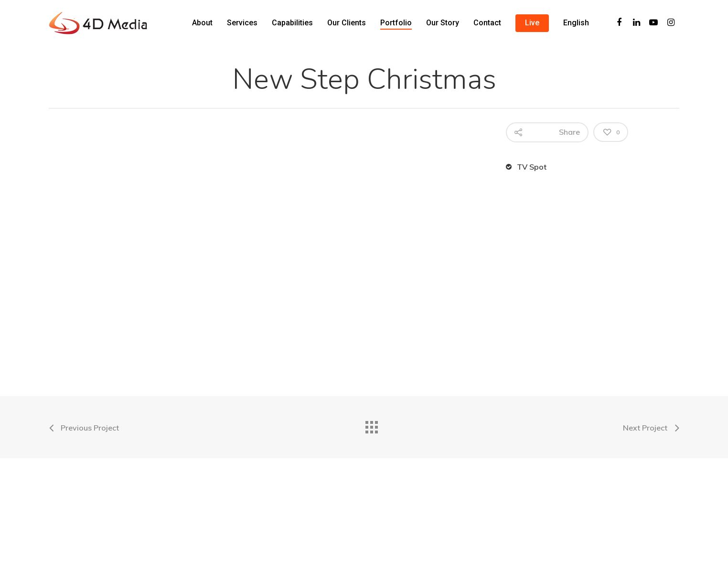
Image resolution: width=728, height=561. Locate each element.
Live (532, 23)
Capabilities (292, 23)
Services (242, 23)
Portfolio (396, 23)
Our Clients (347, 23)
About (202, 23)
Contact (487, 23)
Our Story (443, 23)
